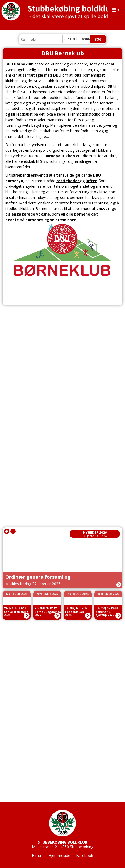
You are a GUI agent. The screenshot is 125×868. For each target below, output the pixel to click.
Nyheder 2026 (95, 532)
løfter (91, 181)
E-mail (37, 855)
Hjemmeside (59, 855)
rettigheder (68, 181)
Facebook (85, 855)
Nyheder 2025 (17, 594)
